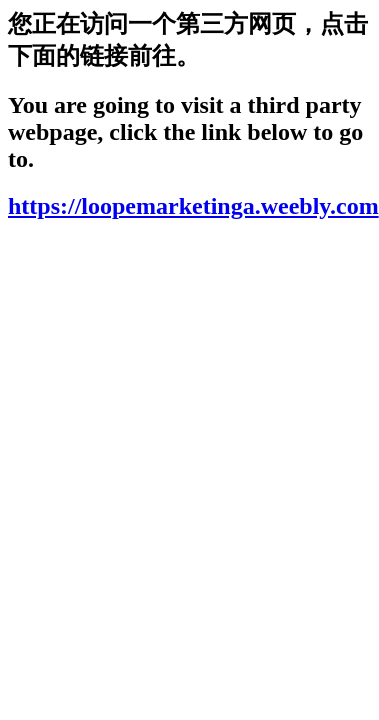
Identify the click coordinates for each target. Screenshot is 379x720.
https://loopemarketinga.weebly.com (193, 206)
